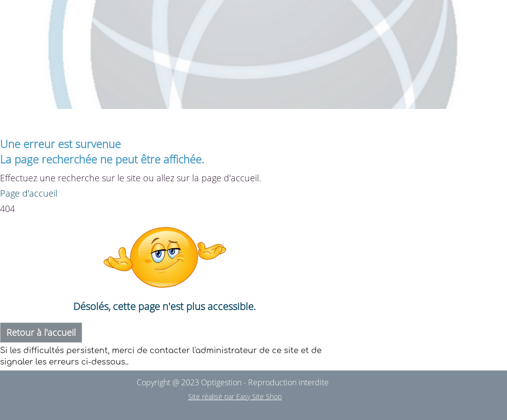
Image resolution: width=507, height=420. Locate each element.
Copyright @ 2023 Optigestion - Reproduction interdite (233, 382)
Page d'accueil (29, 193)
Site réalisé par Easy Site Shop (235, 396)
